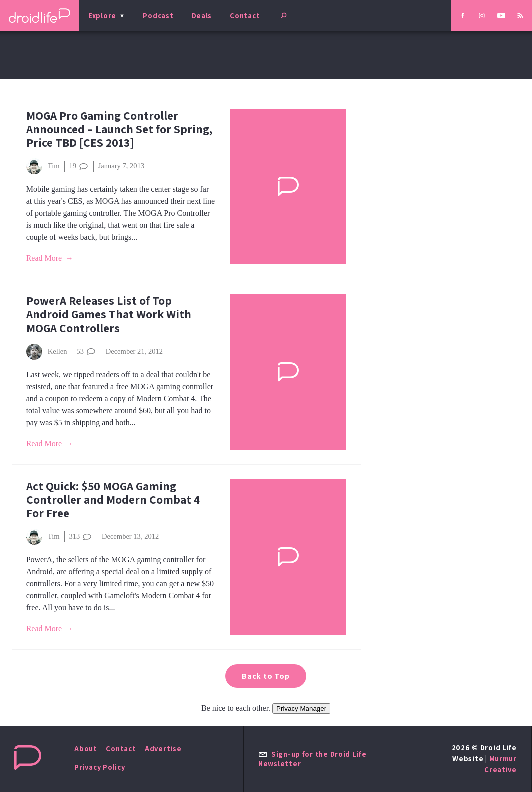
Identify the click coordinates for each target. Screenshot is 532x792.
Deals (202, 15)
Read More (44, 258)
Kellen (47, 352)
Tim (43, 166)
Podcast (158, 15)
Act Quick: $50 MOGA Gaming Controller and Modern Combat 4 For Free (113, 500)
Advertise (163, 749)
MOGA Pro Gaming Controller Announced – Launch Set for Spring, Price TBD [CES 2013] (119, 129)
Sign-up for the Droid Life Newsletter (313, 759)
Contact (245, 15)
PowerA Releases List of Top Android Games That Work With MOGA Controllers (109, 314)
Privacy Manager (301, 709)
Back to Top (266, 676)
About (86, 749)
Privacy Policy (100, 767)
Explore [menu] (102, 15)
